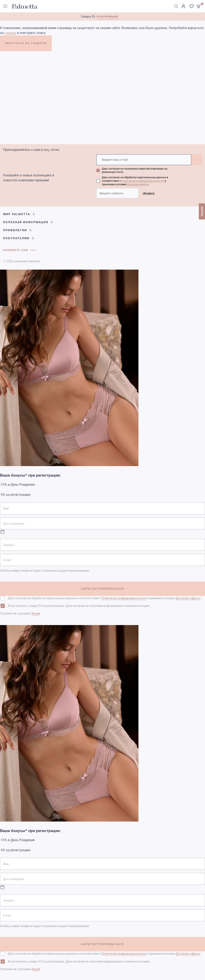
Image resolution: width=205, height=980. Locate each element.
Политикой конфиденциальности (124, 598)
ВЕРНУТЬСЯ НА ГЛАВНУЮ (35, 45)
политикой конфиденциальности (143, 181)
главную (10, 33)
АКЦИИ (202, 214)
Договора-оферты (138, 184)
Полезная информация (26, 222)
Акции (36, 613)
